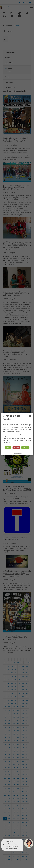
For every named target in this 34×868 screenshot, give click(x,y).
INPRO (20, 453)
